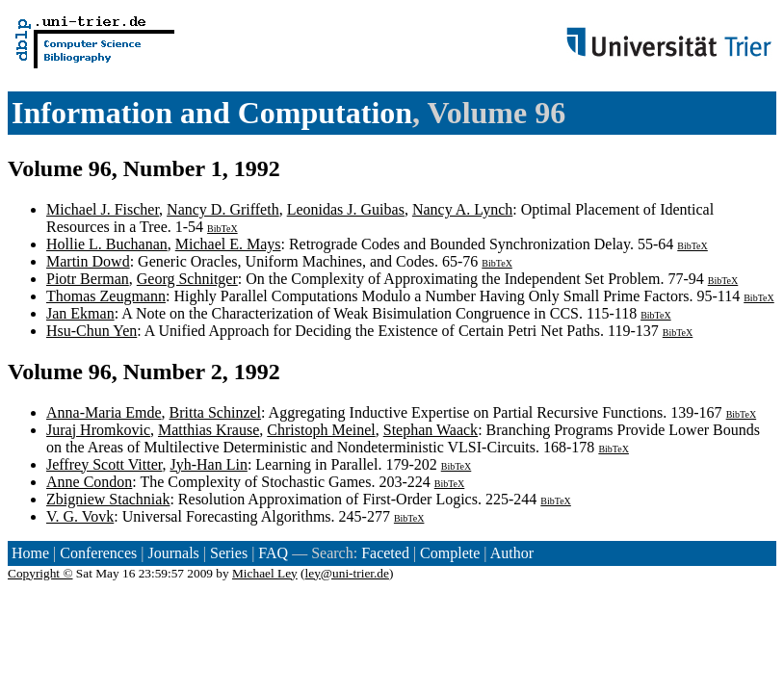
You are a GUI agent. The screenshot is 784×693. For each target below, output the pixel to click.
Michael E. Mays (228, 244)
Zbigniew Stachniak (108, 499)
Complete (450, 553)
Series (229, 553)
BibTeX (222, 229)
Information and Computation (212, 113)
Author (512, 553)
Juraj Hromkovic (98, 430)
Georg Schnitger (187, 279)
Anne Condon (89, 482)
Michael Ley (265, 573)
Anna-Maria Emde (104, 412)
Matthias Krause (209, 430)
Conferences (98, 553)
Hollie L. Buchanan (107, 244)
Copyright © (40, 573)
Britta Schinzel (216, 412)
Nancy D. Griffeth (223, 209)
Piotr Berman (88, 279)
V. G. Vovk (80, 516)
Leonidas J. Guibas (346, 209)
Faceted (385, 553)
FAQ (273, 553)
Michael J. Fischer (103, 209)
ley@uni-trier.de (347, 573)
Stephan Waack (431, 430)
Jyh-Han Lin (208, 464)
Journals (173, 553)
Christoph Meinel (321, 430)
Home (30, 553)
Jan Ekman (80, 313)
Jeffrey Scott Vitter (104, 464)
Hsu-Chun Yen (91, 331)
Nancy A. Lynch (462, 209)
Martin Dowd (88, 261)
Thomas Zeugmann (106, 296)
